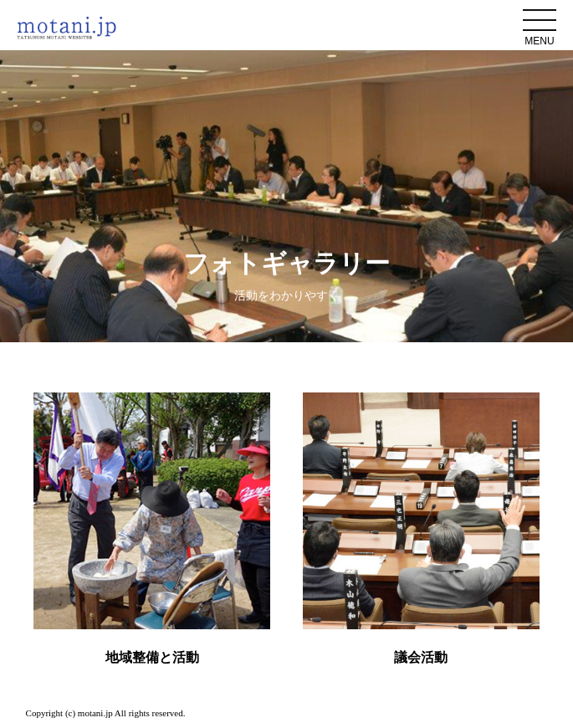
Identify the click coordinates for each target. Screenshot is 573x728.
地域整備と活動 (152, 657)
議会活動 (421, 657)
